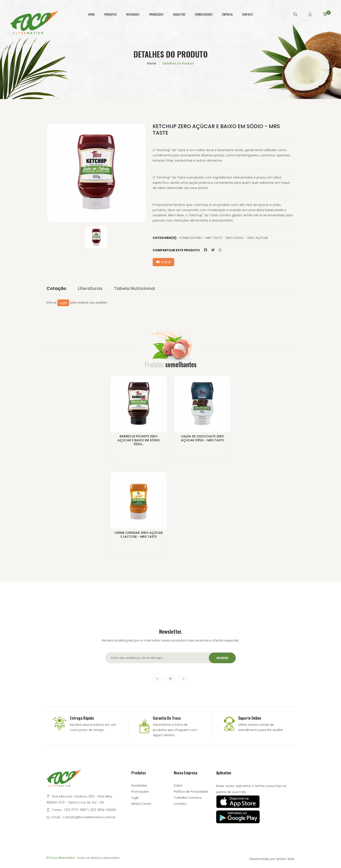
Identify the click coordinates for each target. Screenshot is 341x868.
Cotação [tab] (56, 288)
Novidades (139, 785)
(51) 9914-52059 (103, 810)
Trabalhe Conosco (188, 798)
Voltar (163, 262)
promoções (156, 14)
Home (152, 63)
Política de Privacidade (191, 792)
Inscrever (222, 658)
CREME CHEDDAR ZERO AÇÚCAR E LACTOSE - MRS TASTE (139, 535)
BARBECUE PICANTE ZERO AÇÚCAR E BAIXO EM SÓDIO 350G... (139, 440)
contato (247, 14)
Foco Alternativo (62, 858)
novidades (133, 14)
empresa (227, 14)
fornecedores (204, 14)
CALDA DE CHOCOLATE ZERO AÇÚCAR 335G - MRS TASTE (202, 438)
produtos (110, 14)
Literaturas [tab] (90, 288)
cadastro (179, 14)
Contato (180, 804)
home (91, 14)
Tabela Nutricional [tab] (134, 288)
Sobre (178, 785)
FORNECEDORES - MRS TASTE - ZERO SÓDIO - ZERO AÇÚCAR (224, 238)
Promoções (140, 792)
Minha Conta (141, 804)
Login (63, 303)
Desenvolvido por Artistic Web (272, 859)
